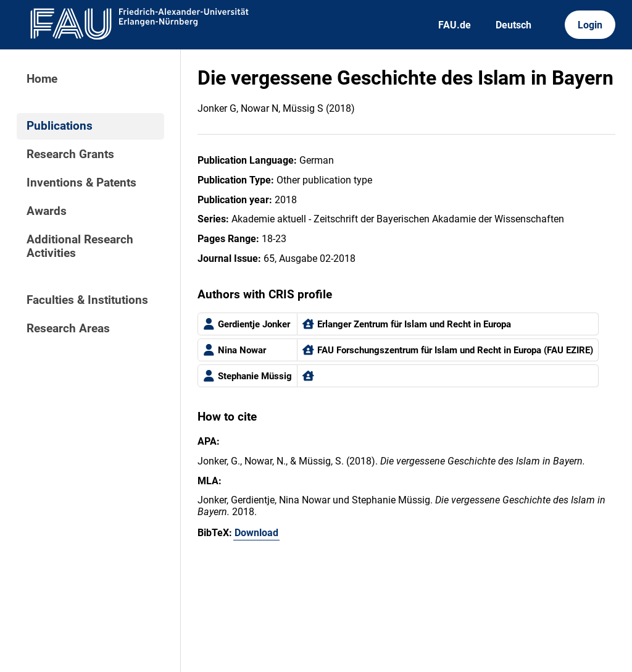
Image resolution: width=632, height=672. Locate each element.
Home (42, 79)
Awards (47, 211)
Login (590, 25)
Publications (60, 126)
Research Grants (70, 154)
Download (256, 533)
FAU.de (455, 25)
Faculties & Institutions (87, 300)
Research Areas (68, 329)
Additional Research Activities (80, 246)
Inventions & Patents (81, 183)
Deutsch (513, 25)
